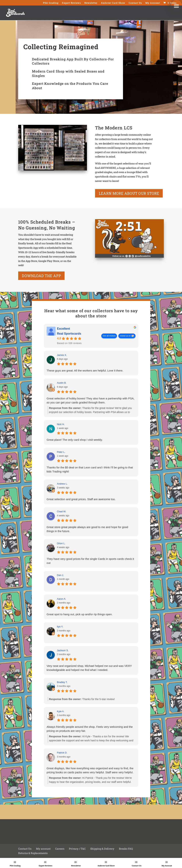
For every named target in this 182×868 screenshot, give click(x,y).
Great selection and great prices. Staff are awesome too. (81, 499)
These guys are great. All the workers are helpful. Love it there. (85, 370)
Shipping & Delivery (102, 849)
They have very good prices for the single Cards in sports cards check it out (90, 561)
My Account (167, 866)
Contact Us (137, 866)
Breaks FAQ (126, 849)
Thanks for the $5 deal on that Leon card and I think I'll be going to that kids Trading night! (90, 469)
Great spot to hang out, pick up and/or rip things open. (80, 614)
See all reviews (109, 336)
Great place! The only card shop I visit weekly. (75, 440)
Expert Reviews (45, 866)
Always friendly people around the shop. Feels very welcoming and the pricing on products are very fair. (90, 729)
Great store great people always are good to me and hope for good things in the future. (88, 529)
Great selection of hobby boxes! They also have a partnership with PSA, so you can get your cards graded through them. (91, 400)
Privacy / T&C (77, 849)
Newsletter (76, 866)
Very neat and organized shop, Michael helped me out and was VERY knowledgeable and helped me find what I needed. (89, 668)
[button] (176, 6)
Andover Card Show (106, 866)
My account (43, 849)
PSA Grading (15, 866)
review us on (125, 336)
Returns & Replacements (33, 853)
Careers (60, 849)
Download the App (41, 276)
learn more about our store (129, 193)
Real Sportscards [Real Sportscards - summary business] (69, 334)
